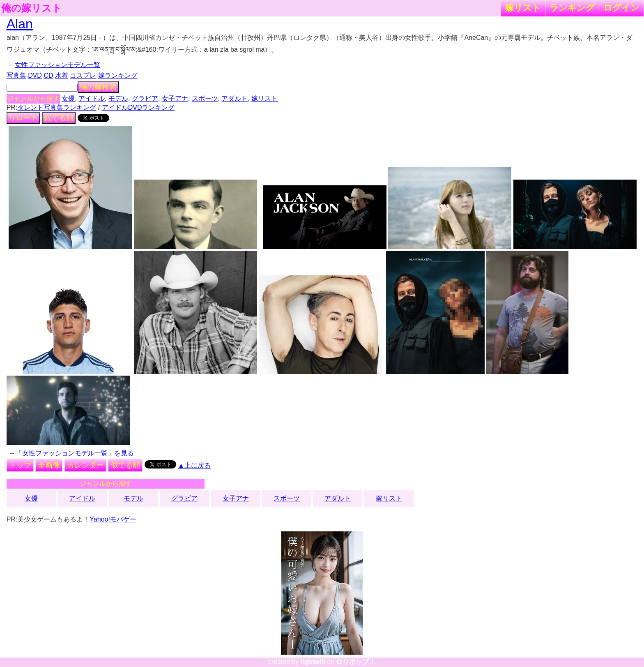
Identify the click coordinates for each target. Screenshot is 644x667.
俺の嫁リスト (32, 8)
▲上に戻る (194, 465)
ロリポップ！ (356, 662)
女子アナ (175, 98)
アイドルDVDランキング (138, 107)
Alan (20, 24)
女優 (68, 98)
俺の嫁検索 (98, 87)
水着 (62, 75)
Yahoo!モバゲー (113, 519)
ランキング (572, 8)
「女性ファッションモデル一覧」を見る (75, 453)
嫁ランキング (118, 75)
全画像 (49, 465)
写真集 (16, 75)
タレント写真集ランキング (57, 107)
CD (48, 75)
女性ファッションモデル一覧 (57, 65)
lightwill (313, 662)
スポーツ (205, 98)
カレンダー (85, 465)
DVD (35, 75)
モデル (118, 98)
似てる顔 (59, 118)
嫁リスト (523, 8)
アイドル (92, 98)
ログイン (621, 8)
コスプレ (83, 75)
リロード (23, 118)
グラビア (145, 98)
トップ (20, 465)
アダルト (235, 98)
